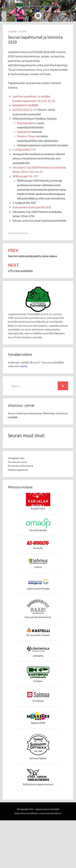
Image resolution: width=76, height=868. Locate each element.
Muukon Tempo (26, 136)
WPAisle (34, 813)
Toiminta (23, 233)
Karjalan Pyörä (38, 509)
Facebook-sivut (17, 462)
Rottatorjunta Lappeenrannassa (38, 784)
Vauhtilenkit (24, 132)
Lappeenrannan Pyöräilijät (47, 809)
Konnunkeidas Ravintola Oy (38, 617)
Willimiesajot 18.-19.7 (25, 176)
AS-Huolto (38, 548)
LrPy (24, 31)
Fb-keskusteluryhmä (21, 466)
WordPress (56, 813)
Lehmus (38, 567)
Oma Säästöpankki (38, 530)
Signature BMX (38, 723)
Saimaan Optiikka (38, 758)
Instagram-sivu (16, 458)
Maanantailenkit (27, 123)
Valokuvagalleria (18, 470)
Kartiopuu (38, 681)
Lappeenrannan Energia (38, 589)
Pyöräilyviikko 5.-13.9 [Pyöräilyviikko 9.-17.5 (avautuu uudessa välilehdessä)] (25, 110)
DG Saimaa (38, 701)
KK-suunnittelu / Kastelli (38, 635)
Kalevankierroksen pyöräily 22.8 (32, 207)
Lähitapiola (38, 656)
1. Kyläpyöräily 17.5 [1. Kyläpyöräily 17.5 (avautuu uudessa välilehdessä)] (24, 149)
